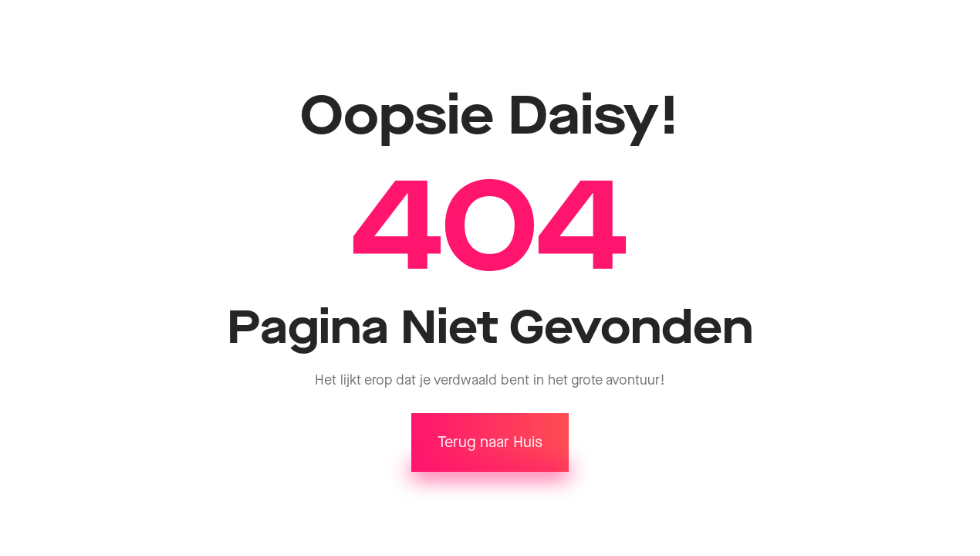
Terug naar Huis (490, 442)
